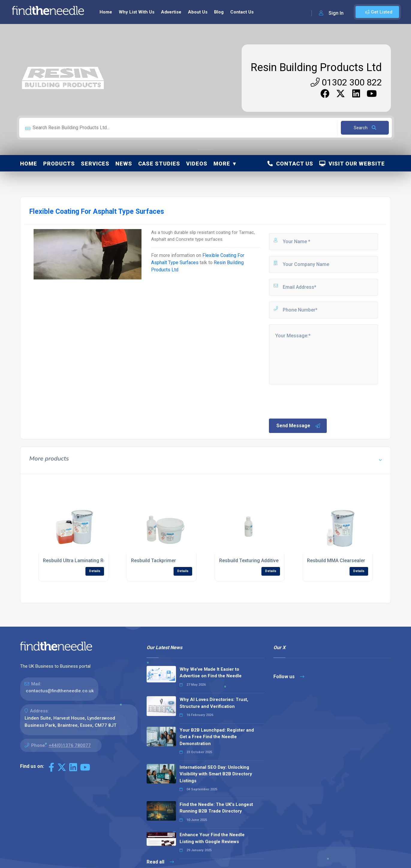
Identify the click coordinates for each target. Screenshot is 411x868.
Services (95, 164)
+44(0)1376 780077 (70, 745)
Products (59, 164)
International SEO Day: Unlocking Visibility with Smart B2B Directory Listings (216, 774)
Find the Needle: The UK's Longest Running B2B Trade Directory (216, 808)
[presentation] (314, 401)
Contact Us (242, 12)
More (222, 164)
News (124, 164)
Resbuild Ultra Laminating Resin (78, 561)
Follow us (289, 677)
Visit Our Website (352, 164)
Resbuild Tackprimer (153, 561)
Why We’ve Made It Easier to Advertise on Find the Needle (211, 673)
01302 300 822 (346, 82)
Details (95, 571)
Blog (219, 12)
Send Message (299, 426)
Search (365, 128)
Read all (160, 862)
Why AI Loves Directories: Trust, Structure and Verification (214, 703)
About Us (198, 12)
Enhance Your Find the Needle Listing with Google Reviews (212, 838)
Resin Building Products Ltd (316, 67)
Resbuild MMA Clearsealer (336, 561)
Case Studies (159, 164)
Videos (197, 164)
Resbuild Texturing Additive (249, 561)
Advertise (171, 12)
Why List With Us (137, 12)
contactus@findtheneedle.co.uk (60, 691)
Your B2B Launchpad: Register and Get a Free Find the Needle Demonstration (217, 737)
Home (106, 12)
